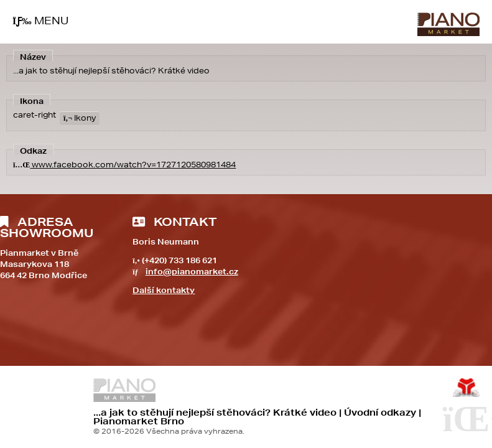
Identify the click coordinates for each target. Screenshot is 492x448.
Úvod (448, 24)
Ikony (80, 118)
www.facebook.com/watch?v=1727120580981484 (124, 165)
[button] (40, 21)
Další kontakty (164, 290)
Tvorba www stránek (466, 388)
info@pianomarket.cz (192, 272)
